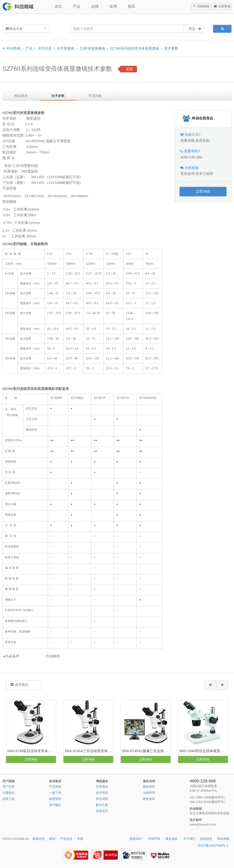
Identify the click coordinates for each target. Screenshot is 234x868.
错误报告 (206, 839)
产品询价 (55, 787)
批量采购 (187, 140)
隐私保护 (149, 787)
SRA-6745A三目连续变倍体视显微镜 (89, 751)
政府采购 (203, 140)
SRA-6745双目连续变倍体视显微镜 (31, 751)
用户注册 (8, 787)
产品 (77, 6)
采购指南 (201, 7)
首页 (58, 6)
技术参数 (171, 48)
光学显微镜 (65, 48)
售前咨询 (187, 174)
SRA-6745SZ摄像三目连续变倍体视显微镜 (146, 751)
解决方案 (102, 805)
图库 (132, 6)
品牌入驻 (8, 799)
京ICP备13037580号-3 (213, 846)
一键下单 (55, 793)
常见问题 (95, 96)
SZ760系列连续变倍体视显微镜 (135, 48)
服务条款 (149, 799)
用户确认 (55, 805)
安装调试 (102, 787)
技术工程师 (204, 174)
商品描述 (21, 96)
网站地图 (223, 839)
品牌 (95, 6)
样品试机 (102, 799)
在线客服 (222, 7)
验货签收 (55, 799)
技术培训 (102, 793)
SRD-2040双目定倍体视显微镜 (203, 751)
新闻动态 (39, 839)
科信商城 (13, 48)
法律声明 (149, 793)
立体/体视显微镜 (92, 48)
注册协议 (8, 793)
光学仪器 (45, 48)
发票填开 (102, 811)
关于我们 (189, 839)
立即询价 (203, 191)
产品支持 (66, 839)
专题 (80, 839)
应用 (113, 6)
